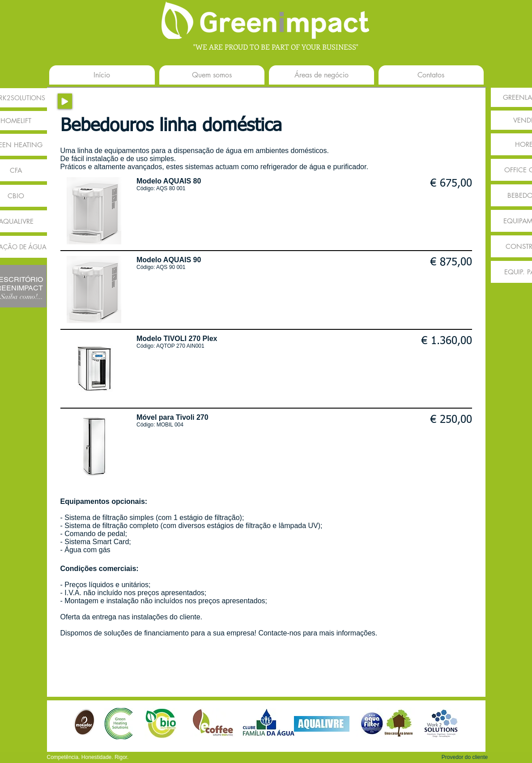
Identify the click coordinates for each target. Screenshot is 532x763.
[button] (465, 757)
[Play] (65, 101)
